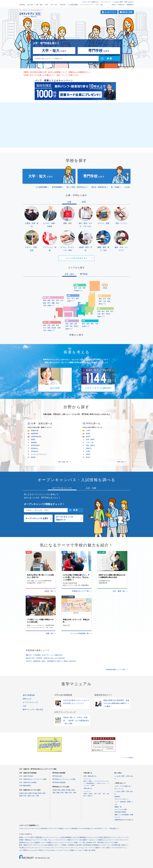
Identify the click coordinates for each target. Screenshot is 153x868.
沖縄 (59, 328)
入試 (24, 706)
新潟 (75, 288)
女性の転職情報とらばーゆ (70, 837)
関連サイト (74, 850)
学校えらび (27, 699)
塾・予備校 (115, 187)
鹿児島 (54, 328)
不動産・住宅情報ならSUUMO (72, 845)
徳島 (45, 303)
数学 (100, 794)
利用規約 (117, 797)
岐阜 (84, 324)
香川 (49, 303)
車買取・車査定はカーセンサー (29, 840)
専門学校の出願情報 (59, 782)
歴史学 (88, 457)
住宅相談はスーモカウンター (101, 845)
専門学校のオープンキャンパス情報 (64, 779)
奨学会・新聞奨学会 (99, 187)
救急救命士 (35, 448)
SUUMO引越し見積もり (120, 845)
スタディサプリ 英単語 (56, 829)
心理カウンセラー (101, 783)
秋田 (100, 301)
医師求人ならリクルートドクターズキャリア (113, 840)
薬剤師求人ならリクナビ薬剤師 (29, 843)
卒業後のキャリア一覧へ (81, 591)
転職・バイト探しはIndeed (83, 843)
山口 (62, 300)
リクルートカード (64, 850)
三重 (96, 324)
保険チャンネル (101, 848)
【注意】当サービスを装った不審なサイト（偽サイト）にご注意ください (51, 75)
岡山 (53, 300)
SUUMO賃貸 (87, 845)
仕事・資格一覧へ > (64, 462)
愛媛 (53, 303)
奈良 (71, 326)
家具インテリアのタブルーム (116, 848)
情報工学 (89, 448)
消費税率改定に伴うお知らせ (124, 820)
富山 (69, 298)
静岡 (88, 324)
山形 (104, 301)
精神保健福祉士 (91, 783)
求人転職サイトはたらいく (89, 840)
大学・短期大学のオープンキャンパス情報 (33, 779)
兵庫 (67, 326)
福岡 (45, 325)
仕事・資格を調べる (90, 776)
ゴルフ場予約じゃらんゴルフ (28, 850)
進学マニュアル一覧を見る (33, 709)
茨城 (99, 311)
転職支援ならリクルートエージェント (48, 837)
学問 (46, 5)
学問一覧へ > (121, 462)
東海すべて (86, 326)
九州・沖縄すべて (49, 330)
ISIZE (93, 850)
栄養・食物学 (90, 440)
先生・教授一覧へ (119, 591)
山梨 (80, 288)
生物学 (88, 451)
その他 (127, 187)
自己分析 (30, 5)
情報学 (88, 454)
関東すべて (101, 317)
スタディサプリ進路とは (90, 2)
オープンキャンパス (87, 5)
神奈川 (108, 314)
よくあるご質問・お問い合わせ (123, 2)
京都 (71, 324)
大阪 (75, 324)
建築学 (88, 437)
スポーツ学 (90, 442)
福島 (109, 301)
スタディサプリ (24, 829)
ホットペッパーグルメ (43, 848)
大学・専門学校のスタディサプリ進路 (105, 843)
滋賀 (67, 324)
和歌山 (76, 326)
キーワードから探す (121, 810)
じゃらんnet (43, 845)
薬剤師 (33, 457)
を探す (54, 51)
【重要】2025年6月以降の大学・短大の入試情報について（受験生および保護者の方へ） (57, 72)
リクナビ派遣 (98, 837)
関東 (30, 793)
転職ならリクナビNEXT (27, 837)
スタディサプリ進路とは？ (123, 786)
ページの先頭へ (129, 758)
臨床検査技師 (35, 445)
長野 (84, 288)
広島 (57, 300)
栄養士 (93, 786)
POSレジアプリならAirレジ (48, 850)
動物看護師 (35, 434)
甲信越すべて (78, 291)
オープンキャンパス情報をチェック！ (44, 504)
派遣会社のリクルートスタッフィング (116, 837)
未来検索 (22, 5)
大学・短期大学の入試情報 (28, 782)
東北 (26, 793)
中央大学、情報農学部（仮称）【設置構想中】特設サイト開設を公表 (51, 661)
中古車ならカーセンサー (27, 848)
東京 (103, 314)
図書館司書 (35, 431)
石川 (73, 298)
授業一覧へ (50, 633)
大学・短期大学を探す (26, 776)
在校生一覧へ (49, 591)
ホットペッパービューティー (61, 848)
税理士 (85, 781)
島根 (49, 300)
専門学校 (63, 5)
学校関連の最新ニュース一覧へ (116, 670)
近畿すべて (69, 329)
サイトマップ (105, 2)
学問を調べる (88, 788)
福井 (77, 298)
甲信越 (35, 793)
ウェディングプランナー (39, 454)
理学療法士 (35, 451)
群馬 (107, 311)
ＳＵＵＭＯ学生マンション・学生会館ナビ (104, 829)
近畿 (21, 796)
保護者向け (130, 5)
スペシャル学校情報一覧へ (80, 633)
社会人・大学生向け (118, 5)
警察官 (33, 440)
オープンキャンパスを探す (37, 518)
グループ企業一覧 (85, 850)
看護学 (88, 434)
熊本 (57, 325)
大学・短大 (54, 5)
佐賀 (49, 325)
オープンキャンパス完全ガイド (65, 518)
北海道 (105, 288)
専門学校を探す (57, 776)
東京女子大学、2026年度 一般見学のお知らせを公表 (45, 658)
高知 (57, 303)
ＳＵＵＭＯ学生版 (84, 829)
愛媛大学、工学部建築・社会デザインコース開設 (44, 655)
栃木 (103, 311)
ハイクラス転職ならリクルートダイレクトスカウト (57, 843)
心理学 (88, 431)
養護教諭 (34, 442)
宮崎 (49, 328)
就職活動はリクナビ (86, 837)
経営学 (91, 794)
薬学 (96, 794)
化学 (104, 794)
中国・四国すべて (49, 306)
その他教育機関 (73, 5)
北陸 (44, 793)
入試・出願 (99, 5)
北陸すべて (71, 301)
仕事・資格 (39, 5)
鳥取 (45, 300)
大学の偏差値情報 (25, 786)
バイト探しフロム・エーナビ (50, 840)
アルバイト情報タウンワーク (70, 840)
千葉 (99, 314)
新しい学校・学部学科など (77, 187)
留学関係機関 (57, 187)
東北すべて (102, 304)
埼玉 (112, 311)
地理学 (85, 794)
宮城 (109, 299)
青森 (100, 299)
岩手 (104, 299)
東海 (40, 793)
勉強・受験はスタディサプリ (28, 845)
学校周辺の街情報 (120, 812)
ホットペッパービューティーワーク (83, 848)
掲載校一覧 (118, 807)
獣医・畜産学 (90, 445)
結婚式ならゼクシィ (54, 845)
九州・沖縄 (35, 796)
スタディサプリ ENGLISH (39, 829)
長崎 (53, 325)
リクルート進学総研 (71, 829)
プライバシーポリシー (122, 799)
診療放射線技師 (36, 437)
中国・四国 (27, 796)
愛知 (92, 324)
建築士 (91, 781)
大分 (45, 328)
